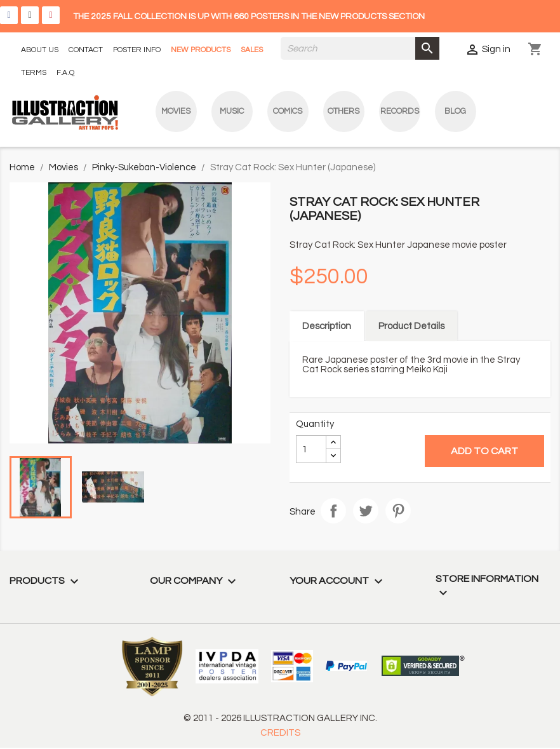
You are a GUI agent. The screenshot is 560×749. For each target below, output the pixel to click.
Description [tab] (327, 326)
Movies (176, 111)
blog (455, 111)
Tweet (366, 511)
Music (232, 111)
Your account (338, 581)
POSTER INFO (137, 50)
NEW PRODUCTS (201, 50)
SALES (252, 50)
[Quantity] (311, 449)
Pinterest (398, 511)
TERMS (34, 73)
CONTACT (86, 50)
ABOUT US (40, 50)
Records (400, 111)
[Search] (360, 48)
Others (343, 111)
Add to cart (484, 451)
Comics (288, 111)
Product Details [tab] (411, 326)
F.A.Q (65, 73)
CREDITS (280, 733)
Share (333, 511)
